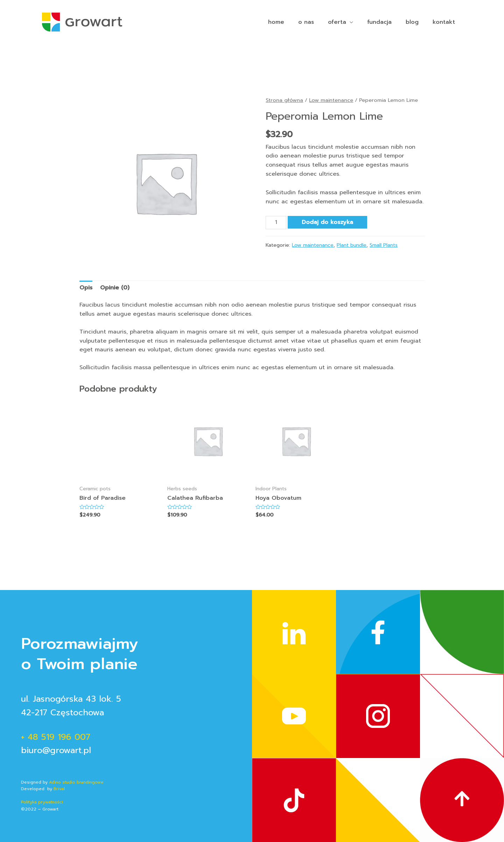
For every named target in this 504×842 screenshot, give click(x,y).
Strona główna (284, 100)
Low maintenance (331, 100)
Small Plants (384, 245)
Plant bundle (352, 245)
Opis (86, 288)
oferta (337, 22)
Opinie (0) (115, 288)
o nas (306, 22)
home (276, 22)
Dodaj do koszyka (327, 222)
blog (412, 22)
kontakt (444, 22)
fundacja (379, 22)
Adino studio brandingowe (76, 782)
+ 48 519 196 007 (56, 737)
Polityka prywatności (43, 802)
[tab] (86, 288)
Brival (58, 789)
